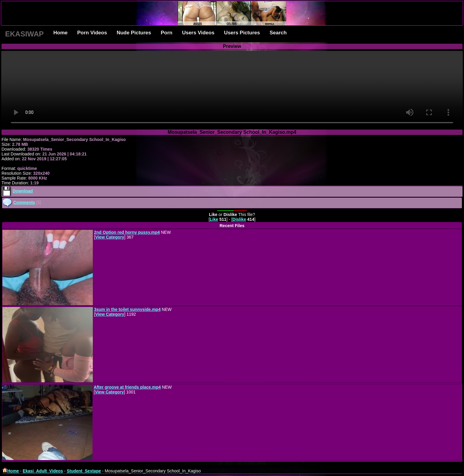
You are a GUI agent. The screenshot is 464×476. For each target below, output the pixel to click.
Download (23, 191)
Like (214, 219)
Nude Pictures (134, 33)
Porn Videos (92, 33)
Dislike (239, 219)
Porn (166, 33)
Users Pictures (242, 33)
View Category (110, 237)
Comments (24, 202)
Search (278, 33)
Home (60, 33)
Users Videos (198, 33)
